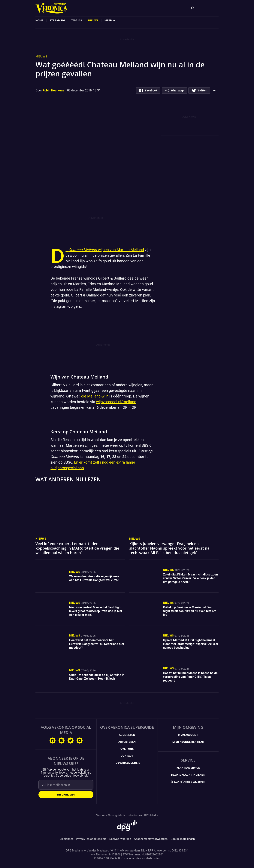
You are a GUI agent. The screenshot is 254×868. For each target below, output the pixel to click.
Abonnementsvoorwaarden (151, 839)
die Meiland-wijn (95, 396)
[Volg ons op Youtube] (80, 741)
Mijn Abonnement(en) (188, 742)
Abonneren (127, 735)
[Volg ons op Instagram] (62, 741)
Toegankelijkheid (127, 763)
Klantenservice (188, 768)
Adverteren (127, 742)
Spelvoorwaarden (120, 839)
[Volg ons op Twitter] (71, 741)
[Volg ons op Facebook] (53, 741)
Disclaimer (66, 839)
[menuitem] (39, 20)
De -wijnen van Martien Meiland (105, 250)
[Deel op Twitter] (199, 90)
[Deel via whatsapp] (174, 90)
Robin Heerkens (53, 90)
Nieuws (41, 539)
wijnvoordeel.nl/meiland (116, 402)
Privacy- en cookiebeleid (91, 839)
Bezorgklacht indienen (188, 775)
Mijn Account (188, 735)
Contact (127, 756)
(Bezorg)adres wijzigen (188, 782)
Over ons (127, 749)
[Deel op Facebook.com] (148, 90)
